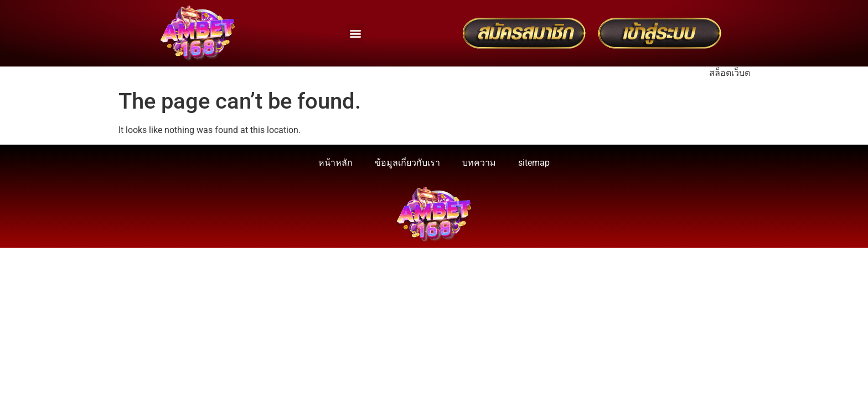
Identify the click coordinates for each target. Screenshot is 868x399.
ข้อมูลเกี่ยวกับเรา (407, 163)
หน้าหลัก (335, 163)
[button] (355, 34)
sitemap (534, 163)
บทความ (479, 163)
